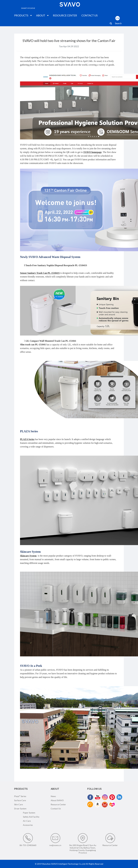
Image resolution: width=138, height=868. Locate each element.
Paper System (29, 813)
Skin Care (18, 804)
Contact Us (56, 809)
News (53, 796)
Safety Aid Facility (31, 817)
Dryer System (20, 809)
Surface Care (20, 800)
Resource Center (58, 804)
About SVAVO (57, 800)
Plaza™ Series (20, 796)
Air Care (27, 821)
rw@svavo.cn (55, 840)
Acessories (28, 825)
